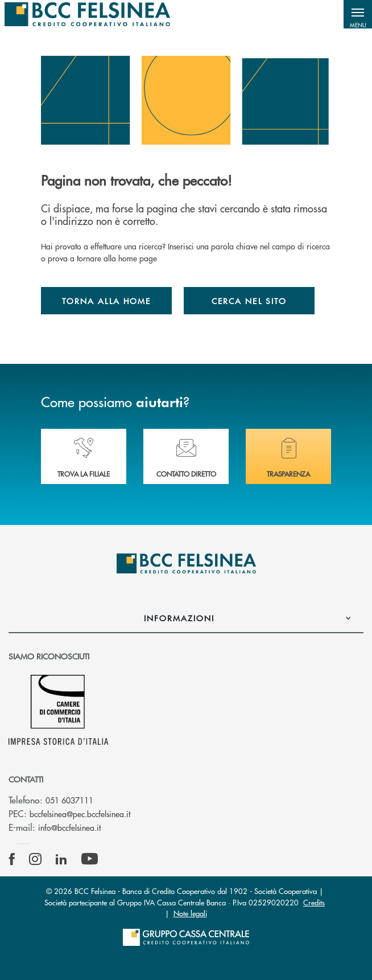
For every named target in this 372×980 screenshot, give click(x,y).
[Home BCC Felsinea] (87, 14)
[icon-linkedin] (61, 859)
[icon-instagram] (35, 859)
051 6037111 (69, 800)
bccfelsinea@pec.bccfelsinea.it (80, 814)
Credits (314, 902)
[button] (358, 14)
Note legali (190, 913)
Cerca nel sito (249, 301)
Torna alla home (106, 301)
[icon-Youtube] (90, 859)
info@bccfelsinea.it (69, 827)
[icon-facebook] (12, 859)
